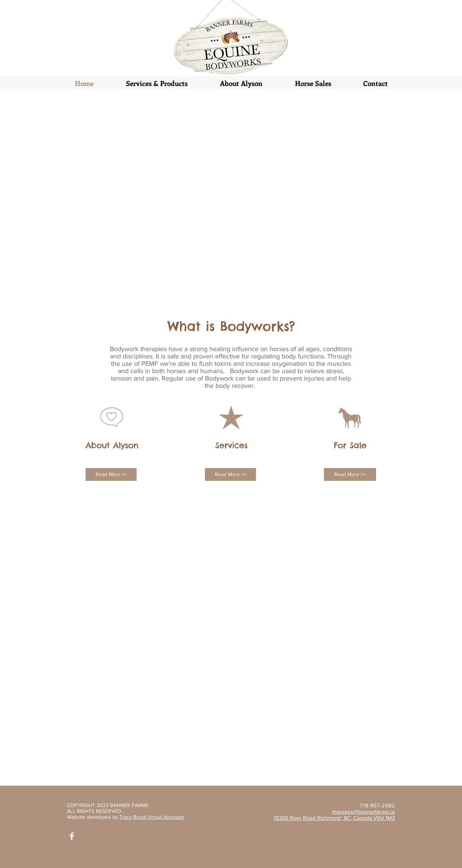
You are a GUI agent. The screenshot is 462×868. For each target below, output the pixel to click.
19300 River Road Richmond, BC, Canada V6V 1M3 (334, 818)
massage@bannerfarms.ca (363, 812)
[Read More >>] (111, 474)
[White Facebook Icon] (72, 836)
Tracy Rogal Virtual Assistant (152, 817)
